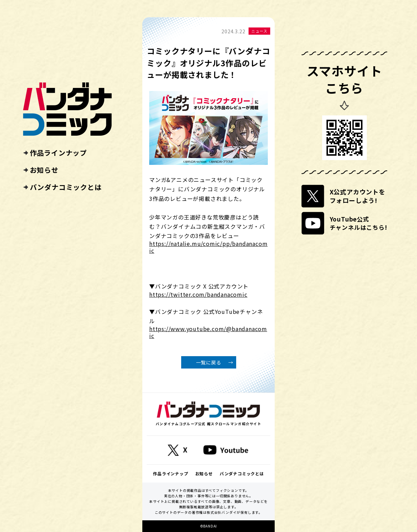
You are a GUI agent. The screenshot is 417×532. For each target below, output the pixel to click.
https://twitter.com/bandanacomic (198, 295)
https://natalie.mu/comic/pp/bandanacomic (208, 247)
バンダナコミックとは (66, 187)
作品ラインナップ (58, 153)
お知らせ (44, 170)
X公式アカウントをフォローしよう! (358, 196)
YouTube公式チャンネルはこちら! (359, 223)
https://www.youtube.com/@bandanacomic (208, 332)
